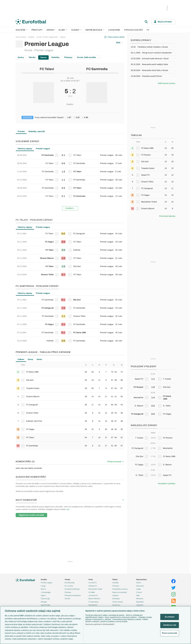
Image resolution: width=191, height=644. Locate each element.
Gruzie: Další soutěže (88, 57)
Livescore (114, 30)
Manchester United (95, 589)
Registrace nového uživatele (31, 515)
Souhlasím (170, 617)
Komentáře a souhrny (120, 589)
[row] (70, 155)
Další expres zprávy (167, 83)
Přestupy (37, 30)
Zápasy (51, 30)
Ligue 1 (43, 595)
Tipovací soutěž (133, 30)
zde (68, 509)
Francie (139, 592)
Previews (116, 586)
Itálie (138, 595)
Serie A (43, 589)
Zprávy (21, 57)
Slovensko (140, 586)
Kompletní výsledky (167, 484)
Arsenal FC (93, 583)
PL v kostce (69, 586)
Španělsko (140, 602)
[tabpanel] (70, 182)
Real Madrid (93, 605)
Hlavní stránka (21, 37)
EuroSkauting (69, 583)
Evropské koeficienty (72, 589)
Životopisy (116, 599)
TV (148, 30)
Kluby (63, 30)
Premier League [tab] (43, 149)
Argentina (140, 605)
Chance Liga (45, 599)
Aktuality (115, 583)
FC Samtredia (97, 69)
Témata (67, 579)
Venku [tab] (39, 359)
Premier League (46, 583)
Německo (140, 599)
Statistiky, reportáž (37, 131)
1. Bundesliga (46, 592)
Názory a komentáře (120, 592)
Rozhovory (116, 605)
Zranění (67, 599)
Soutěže (22, 30)
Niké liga (44, 602)
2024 (120, 43)
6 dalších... (70, 208)
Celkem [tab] (21, 359)
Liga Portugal (45, 605)
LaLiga (43, 586)
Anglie (138, 589)
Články (115, 579)
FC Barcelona (93, 602)
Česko (139, 583)
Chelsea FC (93, 586)
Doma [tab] (30, 359)
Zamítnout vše (170, 625)
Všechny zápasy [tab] (25, 149)
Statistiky (55, 57)
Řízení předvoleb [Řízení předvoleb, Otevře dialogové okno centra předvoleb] (170, 633)
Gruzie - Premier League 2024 (47, 37)
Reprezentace (95, 30)
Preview (21, 131)
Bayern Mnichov (94, 599)
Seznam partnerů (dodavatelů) (100, 624)
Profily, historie (118, 602)
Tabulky (32, 57)
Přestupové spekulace (73, 595)
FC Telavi (47, 69)
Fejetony (115, 595)
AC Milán (92, 592)
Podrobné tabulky (167, 216)
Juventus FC (93, 595)
